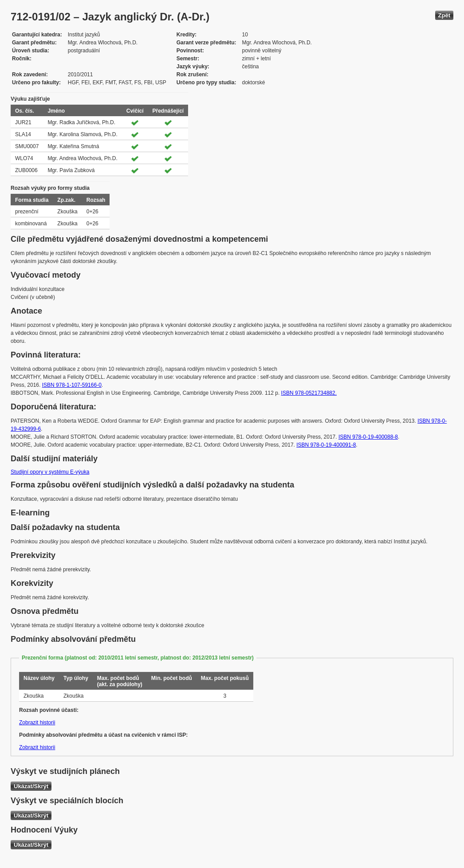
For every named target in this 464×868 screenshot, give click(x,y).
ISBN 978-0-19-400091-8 (326, 445)
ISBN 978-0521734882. (309, 393)
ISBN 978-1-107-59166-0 (72, 385)
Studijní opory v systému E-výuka (50, 472)
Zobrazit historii (37, 723)
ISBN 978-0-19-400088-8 (368, 437)
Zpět (444, 15)
